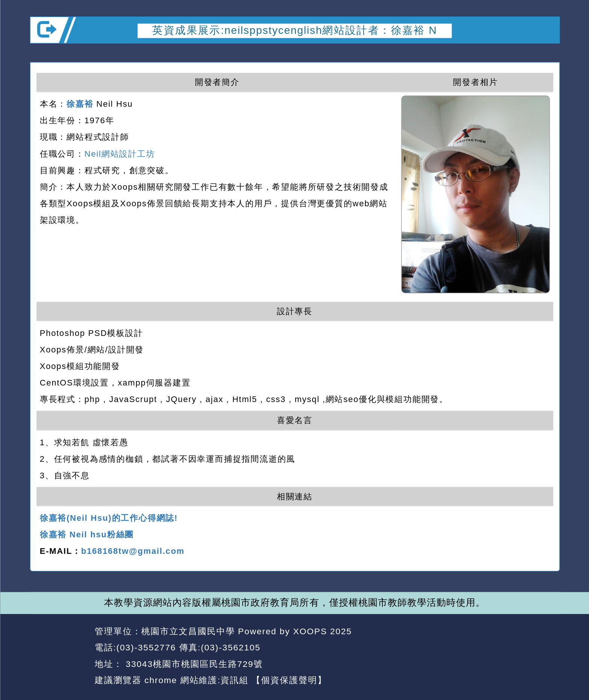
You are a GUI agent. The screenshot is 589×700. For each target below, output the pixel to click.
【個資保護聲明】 (289, 680)
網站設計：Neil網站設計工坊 (59, 656)
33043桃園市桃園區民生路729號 (193, 664)
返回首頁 (484, 648)
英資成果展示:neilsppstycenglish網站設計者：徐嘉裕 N (294, 30)
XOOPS (310, 631)
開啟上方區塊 (546, 54)
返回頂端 (538, 648)
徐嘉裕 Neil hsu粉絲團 (87, 535)
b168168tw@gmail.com (133, 551)
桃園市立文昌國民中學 (188, 631)
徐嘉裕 (80, 104)
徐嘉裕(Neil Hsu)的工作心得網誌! (109, 518)
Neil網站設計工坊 (119, 153)
